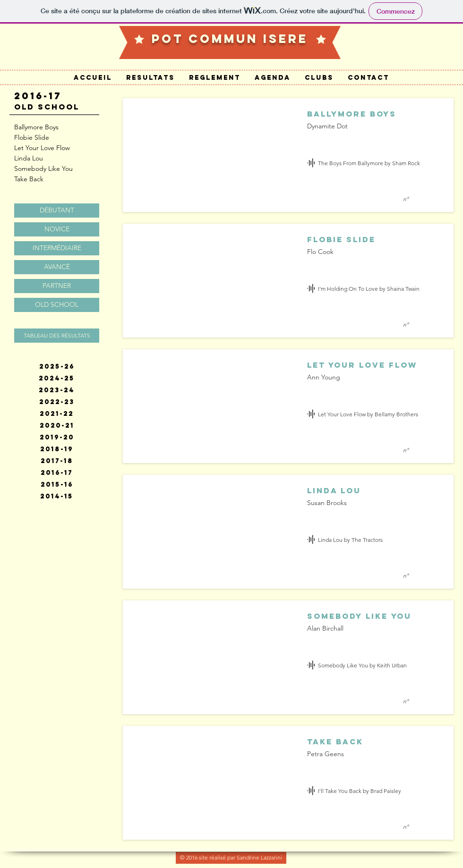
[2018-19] (57, 449)
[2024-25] (57, 379)
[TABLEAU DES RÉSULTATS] (57, 336)
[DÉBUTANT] (57, 211)
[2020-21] (57, 426)
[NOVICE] (57, 229)
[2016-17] (57, 473)
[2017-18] (57, 461)
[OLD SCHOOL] (57, 305)
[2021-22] (57, 414)
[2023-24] (57, 390)
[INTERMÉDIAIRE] (57, 248)
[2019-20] (57, 438)
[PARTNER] (57, 286)
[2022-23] (57, 402)
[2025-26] (57, 367)
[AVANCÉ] (57, 267)
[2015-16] (57, 485)
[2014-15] (57, 497)
